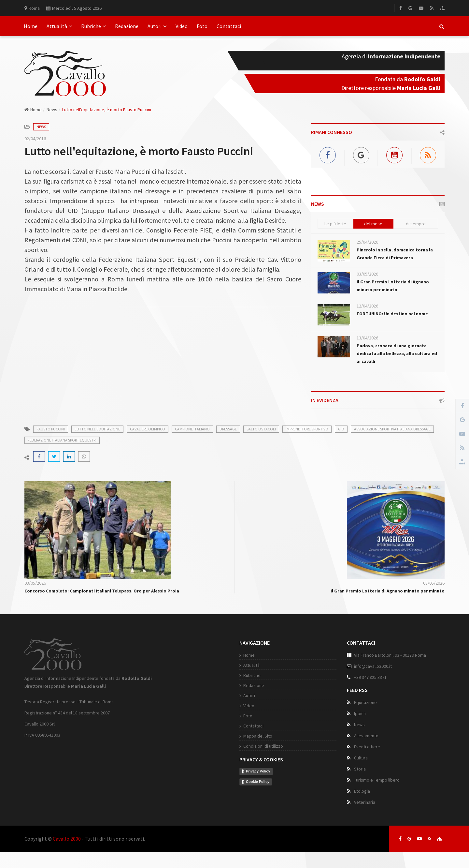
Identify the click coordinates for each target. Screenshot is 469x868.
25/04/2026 (367, 242)
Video (182, 26)
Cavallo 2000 (67, 839)
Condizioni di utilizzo (263, 746)
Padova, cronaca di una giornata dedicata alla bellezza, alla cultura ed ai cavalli (397, 353)
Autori (157, 26)
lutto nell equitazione (97, 429)
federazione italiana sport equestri (62, 440)
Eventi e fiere (367, 747)
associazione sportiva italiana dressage (392, 429)
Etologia (362, 791)
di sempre (416, 224)
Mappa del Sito (258, 736)
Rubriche (93, 26)
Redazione (127, 26)
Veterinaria (365, 802)
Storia (360, 769)
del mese (373, 224)
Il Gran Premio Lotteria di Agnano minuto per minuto (388, 591)
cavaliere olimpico (148, 429)
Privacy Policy (258, 771)
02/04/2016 (35, 139)
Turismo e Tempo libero (377, 780)
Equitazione (365, 702)
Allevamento (366, 736)
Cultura (361, 758)
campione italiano (192, 429)
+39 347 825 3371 (370, 677)
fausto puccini (51, 429)
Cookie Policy (258, 782)
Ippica (360, 713)
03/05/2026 (367, 274)
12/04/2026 (367, 306)
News (52, 110)
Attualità (59, 26)
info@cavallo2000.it (373, 666)
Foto (202, 26)
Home (31, 26)
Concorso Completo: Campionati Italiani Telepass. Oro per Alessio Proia (102, 591)
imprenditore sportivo (307, 429)
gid (341, 429)
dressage (228, 429)
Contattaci (229, 26)
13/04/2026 (367, 338)
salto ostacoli (261, 429)
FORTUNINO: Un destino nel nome (392, 314)
